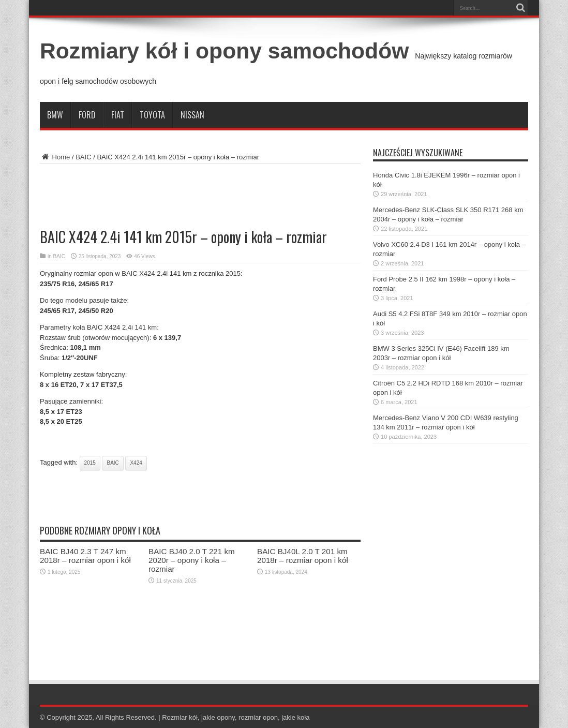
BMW (55, 115)
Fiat (118, 115)
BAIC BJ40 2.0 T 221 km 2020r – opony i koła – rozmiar (192, 560)
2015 (90, 463)
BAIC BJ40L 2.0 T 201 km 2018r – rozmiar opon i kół (303, 556)
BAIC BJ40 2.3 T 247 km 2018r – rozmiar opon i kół (85, 556)
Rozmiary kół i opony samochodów (224, 51)
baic (113, 463)
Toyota (152, 115)
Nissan (192, 115)
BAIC (83, 157)
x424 (136, 463)
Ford (87, 115)
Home (55, 157)
